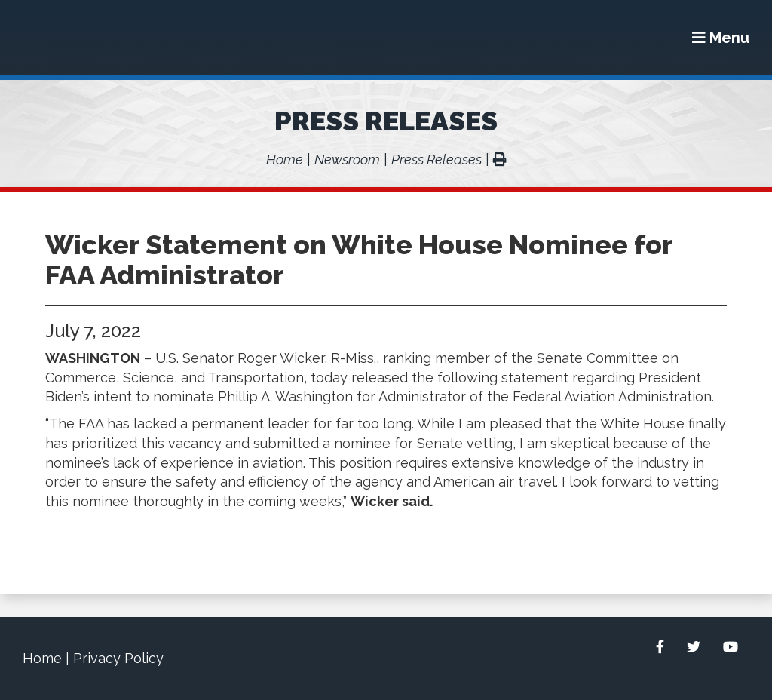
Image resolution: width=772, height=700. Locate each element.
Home (285, 160)
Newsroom (347, 160)
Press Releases (386, 121)
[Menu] (721, 38)
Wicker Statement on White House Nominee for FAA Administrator (359, 259)
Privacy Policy (118, 658)
